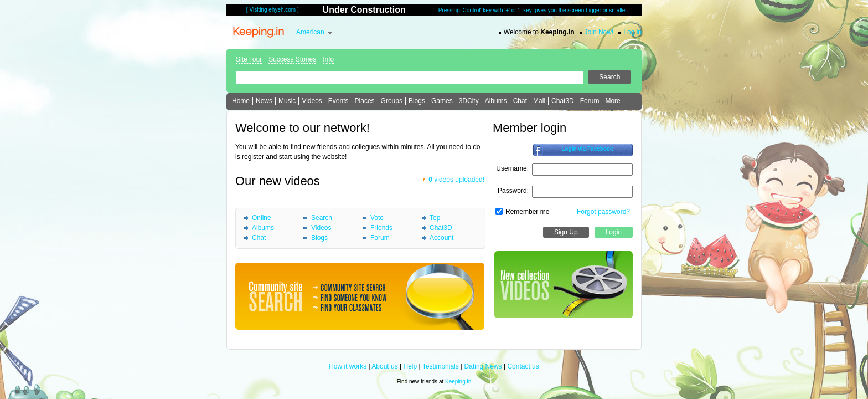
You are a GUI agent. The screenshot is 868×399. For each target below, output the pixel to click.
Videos (312, 101)
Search (322, 218)
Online (262, 218)
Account (441, 238)
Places (365, 101)
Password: (513, 191)
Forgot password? (603, 212)
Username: (512, 168)
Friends (381, 228)
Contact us (523, 366)
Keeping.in (458, 382)
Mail (539, 101)
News (264, 101)
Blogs (417, 101)
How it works (348, 366)
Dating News (483, 366)
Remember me (527, 212)
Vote (377, 218)
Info (328, 59)
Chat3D (563, 101)
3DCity (469, 101)
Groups (392, 101)
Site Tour (249, 59)
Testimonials (441, 366)
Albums (496, 101)
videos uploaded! (456, 180)
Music (287, 101)
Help (410, 366)
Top (435, 218)
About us (384, 366)
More (613, 101)
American (310, 32)
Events (339, 101)
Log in (632, 32)
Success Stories (292, 59)
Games (442, 101)
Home (241, 101)
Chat (520, 101)
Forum (590, 101)
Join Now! (599, 32)
